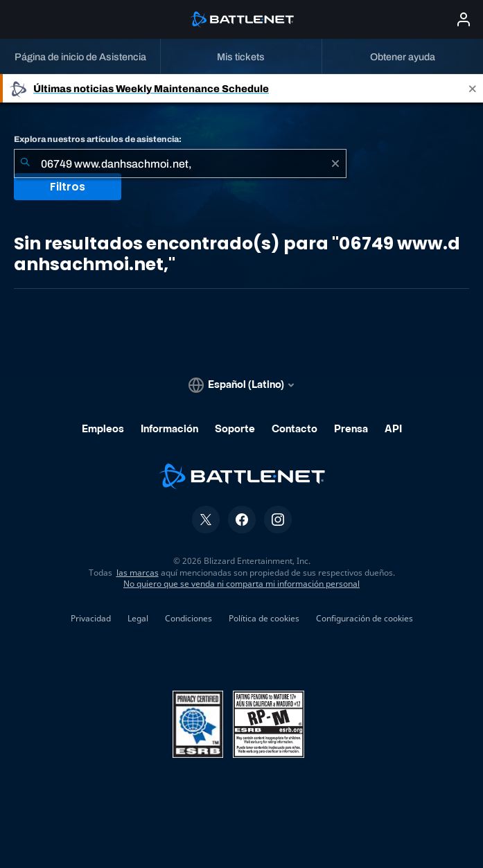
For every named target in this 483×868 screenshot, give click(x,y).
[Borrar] (335, 163)
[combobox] (180, 163)
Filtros (68, 187)
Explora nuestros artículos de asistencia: (98, 139)
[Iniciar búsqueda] (25, 163)
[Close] (473, 88)
